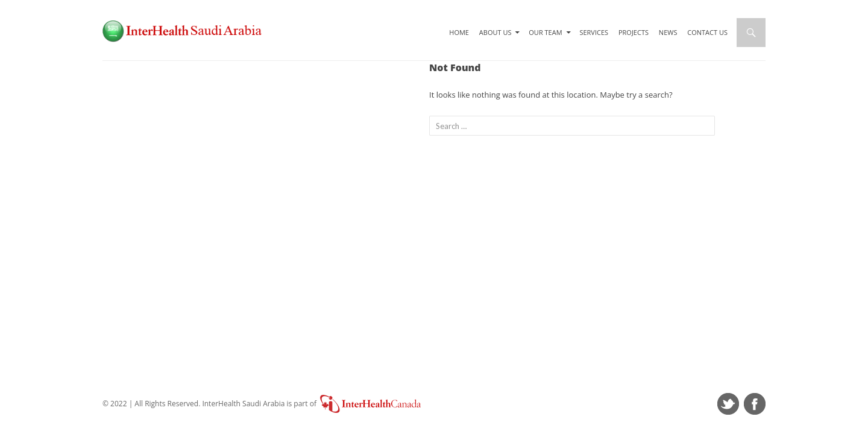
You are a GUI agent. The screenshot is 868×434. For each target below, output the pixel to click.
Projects (634, 32)
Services (594, 32)
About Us (495, 32)
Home (459, 32)
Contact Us (707, 32)
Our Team (545, 32)
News (668, 32)
